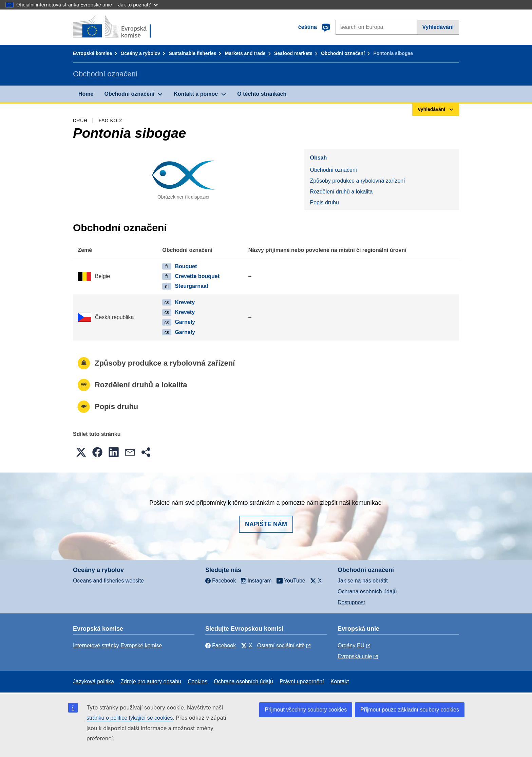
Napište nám (266, 524)
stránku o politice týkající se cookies (130, 718)
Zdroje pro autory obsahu (151, 681)
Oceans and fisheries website (108, 581)
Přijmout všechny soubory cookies (306, 710)
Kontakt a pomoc (196, 94)
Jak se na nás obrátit (363, 581)
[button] (81, 452)
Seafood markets (293, 53)
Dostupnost (351, 602)
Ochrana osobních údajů (367, 592)
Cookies (197, 681)
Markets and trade (245, 53)
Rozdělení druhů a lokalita (341, 192)
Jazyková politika (93, 681)
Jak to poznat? (138, 5)
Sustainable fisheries (192, 53)
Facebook (221, 645)
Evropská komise (92, 53)
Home (86, 94)
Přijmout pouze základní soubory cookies (410, 710)
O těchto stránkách (262, 94)
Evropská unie (355, 656)
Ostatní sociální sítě (281, 645)
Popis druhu (324, 202)
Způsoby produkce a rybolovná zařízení (357, 181)
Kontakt (340, 681)
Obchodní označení (343, 53)
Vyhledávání (438, 27)
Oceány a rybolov (140, 53)
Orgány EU (351, 645)
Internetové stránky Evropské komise (117, 645)
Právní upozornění (302, 681)
